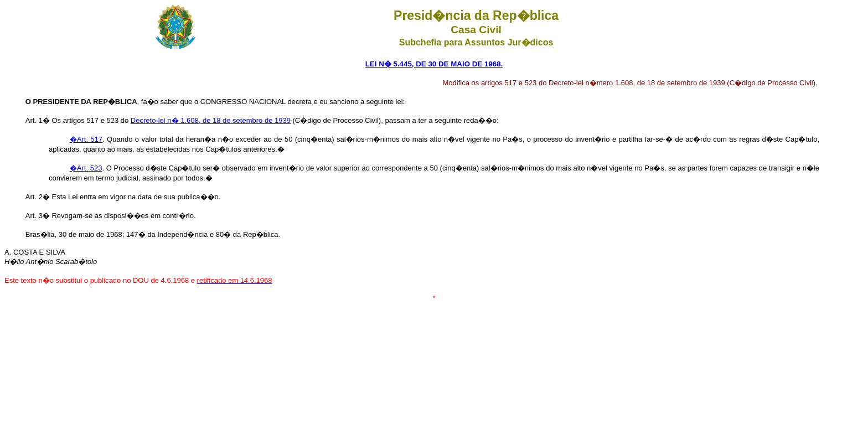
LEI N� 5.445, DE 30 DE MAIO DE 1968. (434, 64)
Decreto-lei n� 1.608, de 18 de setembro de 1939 (211, 120)
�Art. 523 (86, 168)
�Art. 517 (86, 139)
